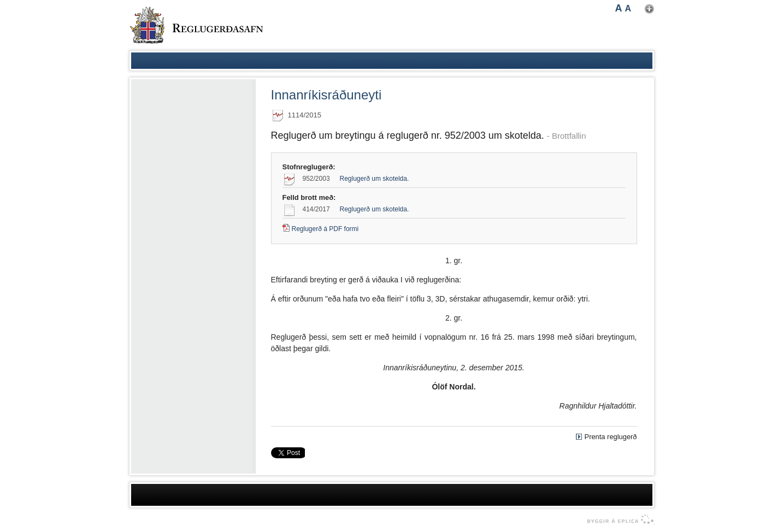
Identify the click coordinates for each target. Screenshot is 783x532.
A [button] (619, 8)
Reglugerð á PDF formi (325, 229)
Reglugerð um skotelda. (375, 179)
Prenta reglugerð (611, 437)
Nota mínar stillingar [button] (649, 9)
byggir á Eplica (618, 519)
